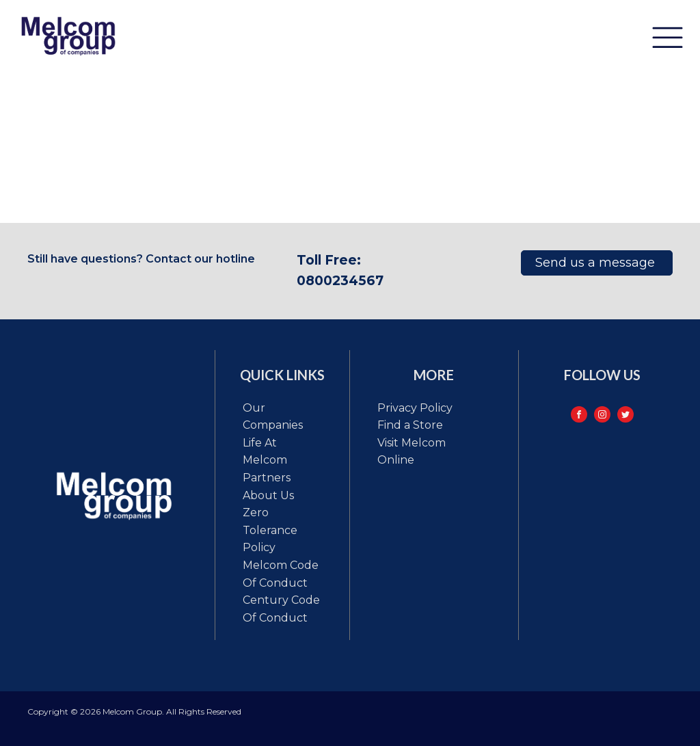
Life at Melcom (265, 452)
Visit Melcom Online (412, 452)
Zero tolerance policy (270, 530)
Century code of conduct (281, 609)
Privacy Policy (415, 408)
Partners (267, 478)
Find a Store (410, 425)
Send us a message (597, 263)
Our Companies (273, 417)
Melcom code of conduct (281, 574)
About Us (268, 495)
